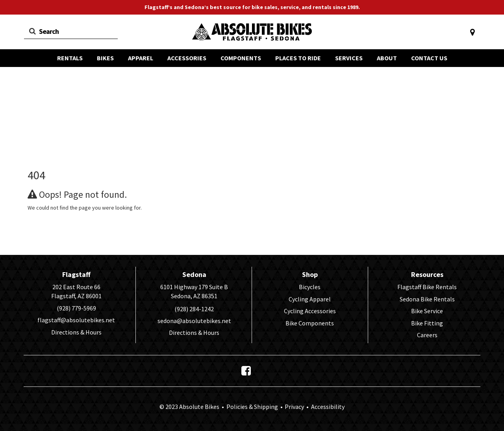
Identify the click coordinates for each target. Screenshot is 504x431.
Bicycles (310, 287)
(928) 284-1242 (194, 309)
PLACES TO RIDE (298, 58)
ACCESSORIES (187, 58)
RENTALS (70, 58)
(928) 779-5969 (76, 308)
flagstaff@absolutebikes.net (76, 320)
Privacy (294, 407)
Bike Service (427, 311)
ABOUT (387, 58)
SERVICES (349, 58)
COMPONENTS (241, 58)
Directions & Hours (76, 332)
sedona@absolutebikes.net (194, 321)
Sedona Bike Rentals (427, 299)
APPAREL (141, 58)
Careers (427, 335)
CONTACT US (429, 58)
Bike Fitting (427, 323)
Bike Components (310, 323)
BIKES (105, 58)
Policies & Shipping (252, 407)
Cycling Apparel (310, 299)
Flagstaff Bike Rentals (427, 287)
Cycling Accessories (310, 311)
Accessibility (327, 407)
